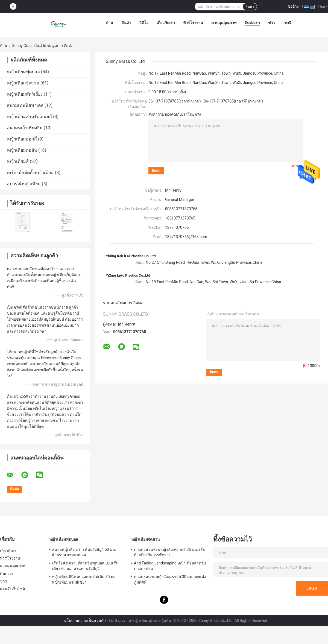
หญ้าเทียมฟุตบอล (23, 72)
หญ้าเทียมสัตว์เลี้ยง (25, 94)
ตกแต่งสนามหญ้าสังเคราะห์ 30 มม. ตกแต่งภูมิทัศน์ (170, 579)
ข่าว (272, 23)
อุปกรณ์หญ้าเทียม (24, 184)
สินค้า (126, 23)
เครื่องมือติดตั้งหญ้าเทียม (30, 173)
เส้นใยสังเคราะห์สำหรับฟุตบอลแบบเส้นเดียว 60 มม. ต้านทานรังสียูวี (85, 566)
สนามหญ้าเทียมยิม (25, 128)
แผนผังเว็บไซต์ (12, 589)
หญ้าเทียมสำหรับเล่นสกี (29, 117)
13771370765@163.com (186, 237)
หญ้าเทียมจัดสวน (23, 83)
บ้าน (109, 23)
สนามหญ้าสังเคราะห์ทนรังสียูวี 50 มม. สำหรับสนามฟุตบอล (84, 552)
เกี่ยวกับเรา (166, 23)
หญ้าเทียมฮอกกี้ (22, 139)
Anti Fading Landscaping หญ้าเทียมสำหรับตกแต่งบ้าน (170, 566)
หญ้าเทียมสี (18, 161)
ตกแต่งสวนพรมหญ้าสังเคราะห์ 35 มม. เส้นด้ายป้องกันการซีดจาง (170, 552)
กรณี (287, 23)
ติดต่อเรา (252, 23)
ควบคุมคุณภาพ (224, 23)
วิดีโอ (144, 23)
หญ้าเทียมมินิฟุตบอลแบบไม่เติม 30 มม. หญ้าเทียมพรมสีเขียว (84, 579)
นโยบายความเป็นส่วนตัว (85, 620)
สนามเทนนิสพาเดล (25, 105)
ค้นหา (250, 7)
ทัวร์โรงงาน (193, 23)
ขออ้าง (293, 6)
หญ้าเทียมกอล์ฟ (22, 150)
